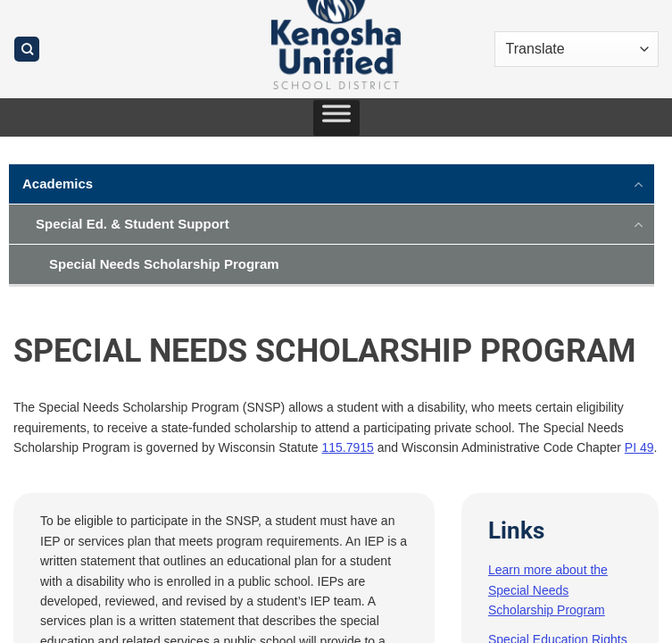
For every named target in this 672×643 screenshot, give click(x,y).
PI (632, 447)
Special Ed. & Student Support (133, 224)
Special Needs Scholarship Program (164, 264)
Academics (58, 184)
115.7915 (348, 447)
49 (647, 447)
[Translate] (577, 49)
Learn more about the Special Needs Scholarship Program (548, 590)
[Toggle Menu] (336, 118)
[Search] (27, 50)
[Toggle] (639, 183)
